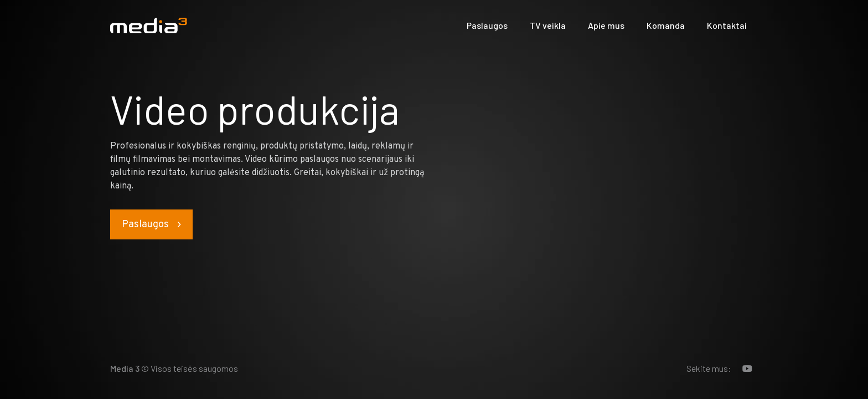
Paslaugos (487, 25)
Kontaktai (727, 25)
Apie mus (606, 25)
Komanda (666, 25)
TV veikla (548, 25)
